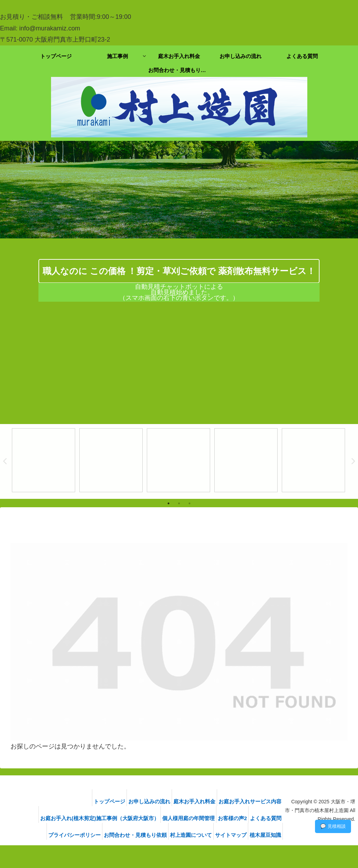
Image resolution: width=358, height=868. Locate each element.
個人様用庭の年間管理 (182, 818)
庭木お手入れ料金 (193, 801)
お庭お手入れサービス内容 (252, 801)
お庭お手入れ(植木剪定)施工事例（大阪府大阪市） (89, 818)
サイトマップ (229, 835)
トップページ (99, 801)
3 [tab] (189, 503)
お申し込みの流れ (143, 801)
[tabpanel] (44, 460)
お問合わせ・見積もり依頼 (125, 835)
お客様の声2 (230, 818)
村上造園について (185, 835)
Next (353, 461)
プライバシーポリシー (60, 835)
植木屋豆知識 (268, 835)
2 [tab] (179, 503)
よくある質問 (268, 818)
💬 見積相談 (333, 826)
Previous (5, 461)
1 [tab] (169, 503)
